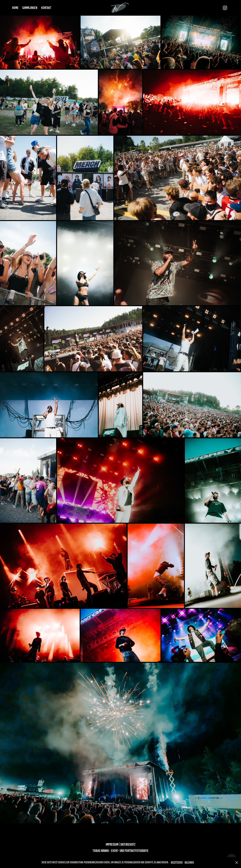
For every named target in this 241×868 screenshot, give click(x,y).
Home (15, 8)
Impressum (112, 844)
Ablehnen (189, 862)
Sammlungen (30, 8)
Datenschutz (128, 844)
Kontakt (46, 8)
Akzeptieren (177, 862)
